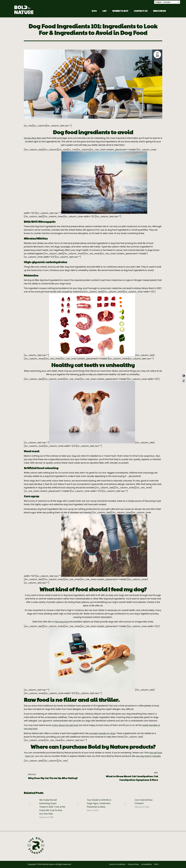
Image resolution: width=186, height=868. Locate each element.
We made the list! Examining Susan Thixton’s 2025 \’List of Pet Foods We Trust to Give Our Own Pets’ (52, 807)
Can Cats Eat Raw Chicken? (144, 802)
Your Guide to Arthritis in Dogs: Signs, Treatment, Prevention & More (99, 803)
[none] (167, 2)
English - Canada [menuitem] (163, 2)
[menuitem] (167, 2)
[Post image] (30, 804)
